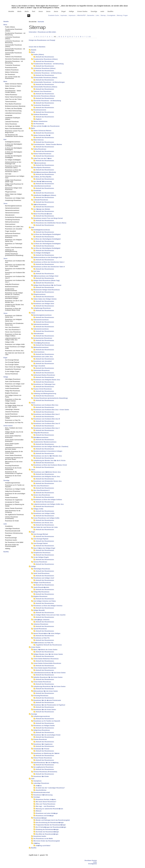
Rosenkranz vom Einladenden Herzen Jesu (14, 324)
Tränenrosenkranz (11, 102)
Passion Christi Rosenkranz (14, 248)
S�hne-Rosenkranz (40, 205)
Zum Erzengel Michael (12, 360)
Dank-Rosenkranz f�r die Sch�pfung (46, 763)
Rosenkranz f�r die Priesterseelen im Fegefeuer (49, 705)
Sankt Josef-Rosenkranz (13, 382)
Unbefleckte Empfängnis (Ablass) (13, 119)
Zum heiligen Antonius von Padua (13, 396)
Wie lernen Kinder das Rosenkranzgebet (12, 545)
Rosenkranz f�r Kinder (41, 776)
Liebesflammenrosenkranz (13, 113)
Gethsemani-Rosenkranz (13, 233)
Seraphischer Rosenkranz (13, 369)
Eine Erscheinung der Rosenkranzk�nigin (50, 823)
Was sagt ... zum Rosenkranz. (45, 806)
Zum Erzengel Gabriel (12, 365)
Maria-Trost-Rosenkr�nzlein (43, 214)
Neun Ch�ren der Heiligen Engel (44, 548)
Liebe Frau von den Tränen (13, 99)
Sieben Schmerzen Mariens (14, 84)
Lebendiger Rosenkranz (12, 529)
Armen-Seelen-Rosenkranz (13, 455)
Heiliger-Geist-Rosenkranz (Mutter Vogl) (13, 181)
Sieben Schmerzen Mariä (13, 86)
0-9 (90, 37)
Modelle (11, 11)
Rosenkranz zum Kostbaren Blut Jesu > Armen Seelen (15, 266)
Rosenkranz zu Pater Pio (13, 420)
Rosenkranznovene (11, 68)
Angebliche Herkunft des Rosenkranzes (49, 645)
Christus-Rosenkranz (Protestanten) (12, 518)
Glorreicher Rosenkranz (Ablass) (15, 59)
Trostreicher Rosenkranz (13, 65)
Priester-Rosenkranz (11, 498)
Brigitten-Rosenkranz (12, 393)
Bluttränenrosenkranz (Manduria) (15, 106)
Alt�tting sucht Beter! (43, 846)
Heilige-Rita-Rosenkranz (13, 391)
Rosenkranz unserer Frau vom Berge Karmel (14, 132)
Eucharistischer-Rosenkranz (14, 217)
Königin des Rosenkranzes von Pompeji (42, 40)
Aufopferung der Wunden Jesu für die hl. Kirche (14, 305)
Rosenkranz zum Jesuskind (14, 229)
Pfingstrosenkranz (11, 192)
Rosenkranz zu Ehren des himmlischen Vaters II (13, 171)
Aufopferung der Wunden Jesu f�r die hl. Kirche (49, 461)
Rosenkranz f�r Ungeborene (43, 744)
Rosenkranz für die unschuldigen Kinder (15, 494)
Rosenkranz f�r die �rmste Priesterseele (47, 700)
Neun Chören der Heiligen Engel (15, 367)
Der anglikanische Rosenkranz (14, 515)
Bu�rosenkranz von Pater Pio (43, 643)
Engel (63, 11)
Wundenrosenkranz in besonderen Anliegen (12, 298)
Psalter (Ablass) (10, 27)
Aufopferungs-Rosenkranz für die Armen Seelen (14, 459)
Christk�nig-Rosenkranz (42, 343)
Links (97, 15)
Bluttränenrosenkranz (12, 287)
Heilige (71, 11)
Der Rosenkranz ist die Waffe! (14, 542)
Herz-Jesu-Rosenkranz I (13, 327)
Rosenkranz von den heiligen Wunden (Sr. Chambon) (14, 294)
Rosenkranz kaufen (11, 540)
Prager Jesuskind (10, 231)
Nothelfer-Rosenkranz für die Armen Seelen (14, 452)
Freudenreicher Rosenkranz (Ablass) (14, 30)
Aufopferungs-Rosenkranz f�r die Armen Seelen (49, 687)
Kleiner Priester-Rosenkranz (14, 508)
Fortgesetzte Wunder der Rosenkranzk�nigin (51, 825)
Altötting (8, 549)
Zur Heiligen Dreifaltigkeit (13, 160)
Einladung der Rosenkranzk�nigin (47, 829)
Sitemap (103, 15)
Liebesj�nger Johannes (41, 620)
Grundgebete (111, 15)
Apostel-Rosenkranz (11, 414)
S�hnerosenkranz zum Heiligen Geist (46, 276)
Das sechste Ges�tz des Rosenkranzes (47, 126)
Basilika (110, 11)
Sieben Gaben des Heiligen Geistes (13, 195)
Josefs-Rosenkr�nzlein (41, 587)
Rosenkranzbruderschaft (13, 531)
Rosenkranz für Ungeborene (14, 500)
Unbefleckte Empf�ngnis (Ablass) (45, 195)
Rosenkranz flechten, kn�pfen (46, 800)
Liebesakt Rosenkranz (12, 122)
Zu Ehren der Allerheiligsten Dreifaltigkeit (14, 145)
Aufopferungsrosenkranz (13, 483)
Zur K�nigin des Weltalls (42, 209)
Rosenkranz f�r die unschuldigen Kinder (47, 735)
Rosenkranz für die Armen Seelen (13, 477)
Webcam (39, 811)
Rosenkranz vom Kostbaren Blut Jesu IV (15, 277)
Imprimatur (64, 15)
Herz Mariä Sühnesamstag (13, 111)
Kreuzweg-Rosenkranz (12, 466)
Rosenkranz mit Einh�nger (45, 816)
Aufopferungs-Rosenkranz (13, 200)
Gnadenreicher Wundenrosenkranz (11, 290)
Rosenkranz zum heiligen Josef (15, 384)
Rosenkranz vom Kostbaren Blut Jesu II (15, 269)
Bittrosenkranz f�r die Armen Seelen (46, 691)
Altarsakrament (10, 215)
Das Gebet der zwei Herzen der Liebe (15, 354)
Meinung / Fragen (122, 15)
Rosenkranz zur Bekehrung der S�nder (47, 753)
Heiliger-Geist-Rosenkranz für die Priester (14, 185)
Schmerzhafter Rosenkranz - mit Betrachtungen (15, 50)
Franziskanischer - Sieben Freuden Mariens (13, 92)
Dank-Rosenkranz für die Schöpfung (13, 511)
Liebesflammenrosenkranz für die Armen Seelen (14, 448)
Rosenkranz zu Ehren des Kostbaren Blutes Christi (13, 309)
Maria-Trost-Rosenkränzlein (14, 129)
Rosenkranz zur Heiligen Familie (15, 489)
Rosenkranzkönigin (11, 538)
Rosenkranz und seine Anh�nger (47, 813)
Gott (33, 11)
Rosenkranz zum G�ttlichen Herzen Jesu (47, 472)
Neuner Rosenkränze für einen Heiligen (14, 417)
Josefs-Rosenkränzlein (12, 388)
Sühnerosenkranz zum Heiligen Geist (15, 177)
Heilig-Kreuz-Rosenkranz (13, 491)
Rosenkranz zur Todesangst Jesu (14, 244)
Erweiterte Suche (54, 15)
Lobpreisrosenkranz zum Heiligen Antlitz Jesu (13, 339)
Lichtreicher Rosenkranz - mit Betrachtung (14, 42)
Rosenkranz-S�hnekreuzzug (43, 795)
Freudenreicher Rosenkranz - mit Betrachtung (15, 34)
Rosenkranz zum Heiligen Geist (15, 198)
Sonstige (94, 11)
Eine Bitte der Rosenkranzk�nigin (47, 834)
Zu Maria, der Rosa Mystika (14, 108)
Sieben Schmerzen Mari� (42, 135)
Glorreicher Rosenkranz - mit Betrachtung (14, 62)
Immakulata (9, 115)
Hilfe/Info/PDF (81, 15)
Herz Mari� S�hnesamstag (43, 181)
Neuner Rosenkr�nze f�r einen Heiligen (47, 633)
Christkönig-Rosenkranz (12, 220)
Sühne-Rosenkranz (11, 124)
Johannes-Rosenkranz (12, 412)
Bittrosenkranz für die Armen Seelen (14, 462)
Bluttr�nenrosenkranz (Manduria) (45, 172)
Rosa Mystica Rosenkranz (13, 104)
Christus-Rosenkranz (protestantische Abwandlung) (14, 255)
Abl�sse (39, 786)
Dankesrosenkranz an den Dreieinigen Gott (13, 163)
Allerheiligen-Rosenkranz (13, 379)
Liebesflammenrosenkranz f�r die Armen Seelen (50, 673)
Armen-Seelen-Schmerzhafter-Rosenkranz (14, 441)
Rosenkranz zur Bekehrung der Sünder (15, 505)
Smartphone (9, 526)
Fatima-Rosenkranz (11, 95)
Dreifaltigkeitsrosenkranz (13, 142)
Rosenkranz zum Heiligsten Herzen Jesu (13, 320)
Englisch (39, 119)
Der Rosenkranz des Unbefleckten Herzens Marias (14, 136)
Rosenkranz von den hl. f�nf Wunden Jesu (48, 456)
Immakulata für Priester (12, 502)
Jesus (40, 11)
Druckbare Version (91, 861)
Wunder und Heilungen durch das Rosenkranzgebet (53, 820)
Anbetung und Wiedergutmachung (11, 251)
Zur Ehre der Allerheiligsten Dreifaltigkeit (13, 157)
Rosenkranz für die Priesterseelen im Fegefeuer (14, 473)
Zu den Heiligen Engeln (12, 372)
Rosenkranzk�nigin (40, 818)
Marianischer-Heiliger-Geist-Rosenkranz (14, 189)
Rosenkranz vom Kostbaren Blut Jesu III (15, 273)
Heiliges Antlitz (10, 342)
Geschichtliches (41, 790)
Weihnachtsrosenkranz (12, 222)
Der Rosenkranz (10, 74)
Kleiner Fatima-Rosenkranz (13, 97)
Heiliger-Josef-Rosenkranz (13, 386)
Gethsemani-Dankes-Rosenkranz (12, 237)
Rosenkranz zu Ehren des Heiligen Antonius (13, 400)
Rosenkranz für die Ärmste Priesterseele (13, 469)
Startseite (41, 22)
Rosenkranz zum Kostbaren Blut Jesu (15, 262)
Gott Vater (8, 174)
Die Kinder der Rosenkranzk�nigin (47, 832)
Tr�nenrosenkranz (40, 163)
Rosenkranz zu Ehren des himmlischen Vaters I (13, 167)
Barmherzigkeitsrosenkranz (13, 206)
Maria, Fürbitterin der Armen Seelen (14, 429)
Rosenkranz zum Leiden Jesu (14, 227)
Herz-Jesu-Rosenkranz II (13, 330)
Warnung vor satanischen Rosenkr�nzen (49, 809)
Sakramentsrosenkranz (12, 208)
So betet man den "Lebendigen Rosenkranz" (50, 788)
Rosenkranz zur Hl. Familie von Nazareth (15, 486)
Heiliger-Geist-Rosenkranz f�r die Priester (47, 285)
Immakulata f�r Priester (41, 749)
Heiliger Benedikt (10, 403)
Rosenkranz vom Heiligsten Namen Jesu (13, 241)
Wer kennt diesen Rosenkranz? (46, 802)
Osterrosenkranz (10, 224)
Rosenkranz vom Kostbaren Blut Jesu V (15, 281)
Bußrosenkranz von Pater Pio (14, 423)
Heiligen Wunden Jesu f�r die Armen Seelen (48, 654)
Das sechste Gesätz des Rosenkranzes (13, 78)
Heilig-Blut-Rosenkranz (12, 284)
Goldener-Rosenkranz (12, 70)
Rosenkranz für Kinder (12, 521)
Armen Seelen (82, 11)
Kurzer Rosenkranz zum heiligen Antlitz (15, 348)
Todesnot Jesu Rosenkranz (13, 57)
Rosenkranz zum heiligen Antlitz (15, 344)
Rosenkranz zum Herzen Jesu (14, 351)
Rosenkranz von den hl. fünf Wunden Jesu (14, 302)
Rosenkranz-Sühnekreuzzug (14, 533)
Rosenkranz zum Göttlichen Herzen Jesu (14, 316)
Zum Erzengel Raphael (12, 362)
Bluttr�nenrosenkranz (41, 437)
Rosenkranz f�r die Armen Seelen (45, 710)
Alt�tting (37, 843)
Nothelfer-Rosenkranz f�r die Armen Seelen (48, 677)
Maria (19, 11)
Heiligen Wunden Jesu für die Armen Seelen (14, 433)
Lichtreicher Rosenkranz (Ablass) (13, 38)
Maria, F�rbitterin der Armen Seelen (45, 650)
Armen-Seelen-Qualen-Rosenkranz (12, 444)
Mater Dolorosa (10, 88)
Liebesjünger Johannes (12, 409)
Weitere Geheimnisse (12, 72)
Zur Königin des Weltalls (13, 126)
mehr (102, 11)
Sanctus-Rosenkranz (11, 374)
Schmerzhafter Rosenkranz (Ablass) (13, 46)
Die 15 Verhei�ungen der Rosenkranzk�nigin (51, 827)
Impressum (72, 15)
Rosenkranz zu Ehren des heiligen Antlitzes (13, 335)
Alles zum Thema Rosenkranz (45, 804)
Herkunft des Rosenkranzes (45, 57)
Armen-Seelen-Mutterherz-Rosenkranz (13, 437)
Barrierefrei (91, 15)
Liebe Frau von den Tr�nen (43, 158)
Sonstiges (8, 535)
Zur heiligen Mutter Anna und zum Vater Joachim (14, 406)
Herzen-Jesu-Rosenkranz (13, 332)
